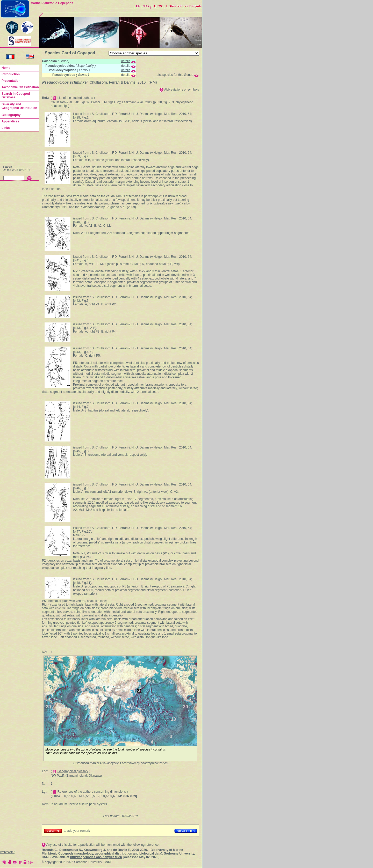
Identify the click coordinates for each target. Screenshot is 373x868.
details (126, 61)
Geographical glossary (73, 771)
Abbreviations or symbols (182, 90)
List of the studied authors (75, 98)
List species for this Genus (175, 75)
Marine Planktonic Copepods (52, 3)
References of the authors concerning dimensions (92, 792)
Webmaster (7, 852)
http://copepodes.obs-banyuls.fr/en (96, 857)
